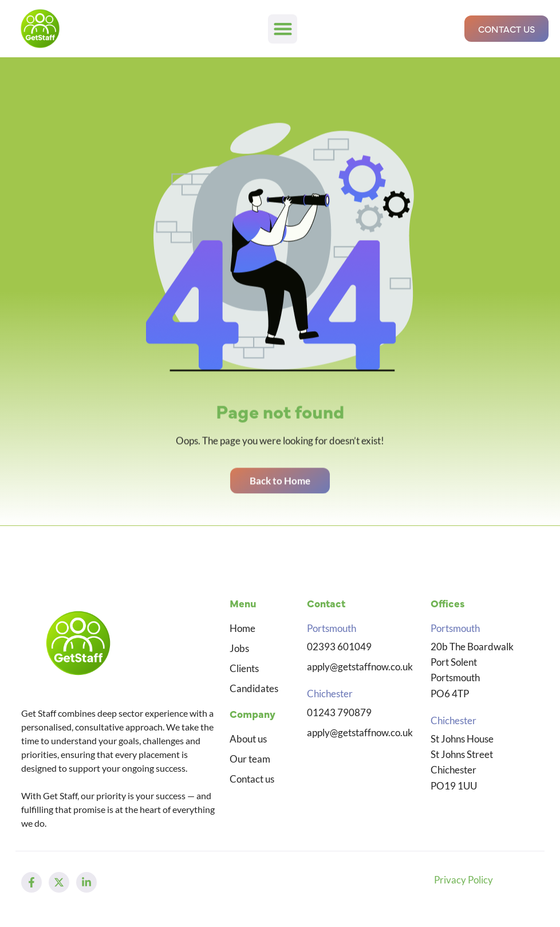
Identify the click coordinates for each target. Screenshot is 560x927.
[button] (283, 29)
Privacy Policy (464, 880)
